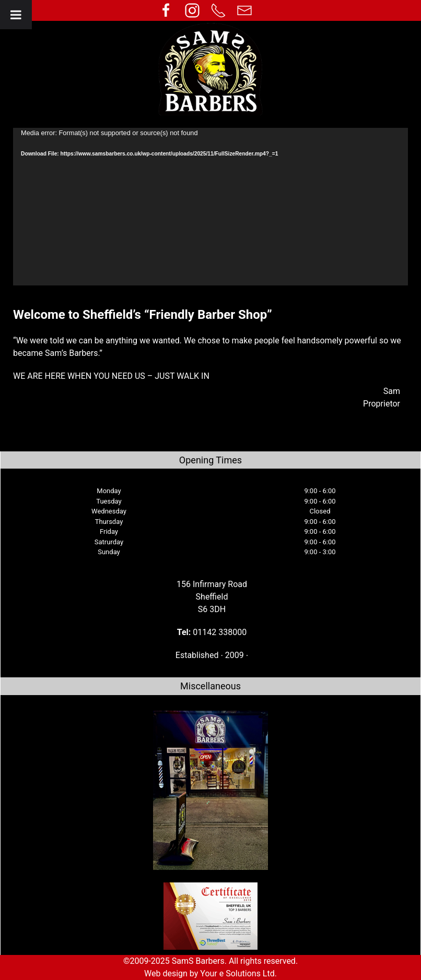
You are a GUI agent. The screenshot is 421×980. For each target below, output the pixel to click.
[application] (210, 207)
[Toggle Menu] (16, 15)
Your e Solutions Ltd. (238, 973)
